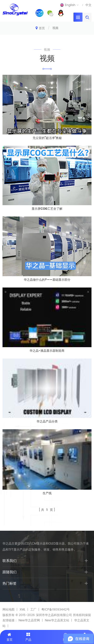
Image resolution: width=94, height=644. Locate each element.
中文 (88, 5)
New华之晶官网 (29, 620)
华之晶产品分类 (47, 422)
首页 (40, 28)
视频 (55, 28)
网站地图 (9, 610)
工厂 (33, 610)
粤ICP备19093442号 (56, 610)
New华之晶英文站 (57, 620)
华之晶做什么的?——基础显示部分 (47, 280)
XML (22, 610)
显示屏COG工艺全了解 (47, 209)
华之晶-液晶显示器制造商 (47, 351)
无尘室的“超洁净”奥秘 (47, 138)
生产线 (47, 493)
